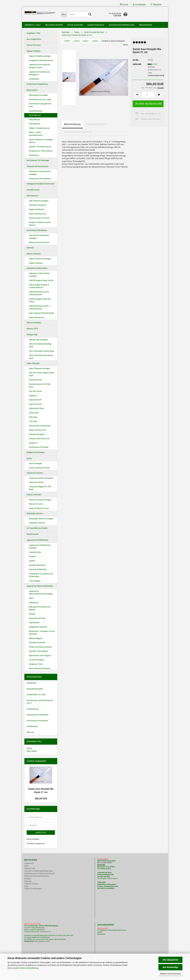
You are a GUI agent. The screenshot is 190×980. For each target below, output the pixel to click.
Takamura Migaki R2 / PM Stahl (40, 488)
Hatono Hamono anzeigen (40, 259)
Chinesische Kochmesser (38, 166)
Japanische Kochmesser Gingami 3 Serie (40, 66)
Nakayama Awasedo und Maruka (40, 608)
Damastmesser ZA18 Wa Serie (40, 386)
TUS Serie (33, 421)
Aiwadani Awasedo (37, 643)
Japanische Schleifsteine (37, 540)
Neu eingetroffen (54, 25)
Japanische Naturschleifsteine (40, 586)
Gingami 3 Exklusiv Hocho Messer (40, 224)
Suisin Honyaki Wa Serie (39, 468)
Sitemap (28, 881)
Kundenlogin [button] (139, 5)
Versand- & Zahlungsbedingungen (39, 871)
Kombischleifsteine (37, 565)
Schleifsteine (32, 726)
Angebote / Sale (33, 25)
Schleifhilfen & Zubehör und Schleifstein (41, 575)
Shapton (32, 556)
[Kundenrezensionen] (139, 43)
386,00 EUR (41, 799)
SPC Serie (33, 417)
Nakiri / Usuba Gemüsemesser (36, 134)
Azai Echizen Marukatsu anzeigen (39, 237)
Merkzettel (156, 5)
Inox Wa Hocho (35, 391)
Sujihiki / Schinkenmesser (40, 147)
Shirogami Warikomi (37, 205)
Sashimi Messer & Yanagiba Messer (41, 141)
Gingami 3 (33, 443)
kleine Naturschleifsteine (40, 668)
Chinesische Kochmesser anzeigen (40, 173)
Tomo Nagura (35, 581)
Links (27, 886)
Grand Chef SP (35, 400)
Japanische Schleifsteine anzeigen (40, 547)
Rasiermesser (33, 534)
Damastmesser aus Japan (40, 99)
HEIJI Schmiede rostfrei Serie (41, 351)
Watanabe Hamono (35, 513)
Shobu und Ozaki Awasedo (40, 647)
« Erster (67, 41)
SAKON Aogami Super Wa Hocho (40, 300)
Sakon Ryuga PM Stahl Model (41, 313)
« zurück (76, 41)
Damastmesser (36, 380)
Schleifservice (33, 709)
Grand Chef (34, 413)
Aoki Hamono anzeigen (39, 201)
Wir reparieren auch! (43, 941)
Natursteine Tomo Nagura (40, 655)
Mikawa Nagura (36, 638)
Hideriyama (34, 603)
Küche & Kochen (75, 25)
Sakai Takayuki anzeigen (39, 368)
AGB (26, 866)
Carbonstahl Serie (36, 408)
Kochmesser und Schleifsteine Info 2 (40, 702)
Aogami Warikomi (36, 209)
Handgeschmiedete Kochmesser (41, 184)
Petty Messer (35, 119)
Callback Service (31, 884)
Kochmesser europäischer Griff (40, 105)
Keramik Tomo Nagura (38, 651)
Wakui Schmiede (34, 495)
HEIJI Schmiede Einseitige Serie (40, 345)
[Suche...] (64, 14)
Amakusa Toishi (36, 664)
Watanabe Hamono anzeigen (41, 519)
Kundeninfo (32, 683)
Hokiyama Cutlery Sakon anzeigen (39, 275)
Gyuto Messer (35, 115)
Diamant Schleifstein (38, 569)
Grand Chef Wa (35, 404)
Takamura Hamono (35, 473)
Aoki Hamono (32, 196)
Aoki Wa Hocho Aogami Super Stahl (42, 374)
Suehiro (32, 561)
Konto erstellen (33, 839)
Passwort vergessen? (36, 843)
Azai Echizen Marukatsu (37, 230)
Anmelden (41, 833)
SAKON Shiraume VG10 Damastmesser (39, 293)
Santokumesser (36, 111)
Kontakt (28, 879)
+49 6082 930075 (106, 863)
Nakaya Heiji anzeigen (38, 340)
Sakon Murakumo (36, 317)
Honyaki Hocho (33, 190)
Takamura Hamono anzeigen (41, 478)
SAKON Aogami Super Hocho (41, 280)
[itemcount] (148, 95)
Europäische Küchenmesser (41, 60)
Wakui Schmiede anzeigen (40, 500)
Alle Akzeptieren (171, 960)
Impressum (29, 863)
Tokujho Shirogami (37, 434)
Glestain (30, 248)
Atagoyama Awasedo (38, 627)
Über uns (30, 732)
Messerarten (146, 25)
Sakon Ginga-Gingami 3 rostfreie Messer (39, 286)
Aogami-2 (33, 396)
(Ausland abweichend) (156, 75)
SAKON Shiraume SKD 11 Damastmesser (40, 307)
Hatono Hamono (34, 254)
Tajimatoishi (34, 622)
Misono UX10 (32, 329)
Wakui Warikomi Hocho (39, 508)
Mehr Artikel (32, 751)
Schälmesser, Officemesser (41, 151)
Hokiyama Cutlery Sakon (37, 268)
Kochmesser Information (37, 721)
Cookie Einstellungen (33, 889)
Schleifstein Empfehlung (122, 25)
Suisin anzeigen (36, 463)
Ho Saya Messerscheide (37, 528)
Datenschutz (30, 868)
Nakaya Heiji (32, 334)
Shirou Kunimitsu (34, 323)
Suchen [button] (124, 5)
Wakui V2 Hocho (36, 504)
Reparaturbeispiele (35, 689)
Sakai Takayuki (33, 363)
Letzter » (96, 41)
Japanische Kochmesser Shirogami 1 (40, 73)
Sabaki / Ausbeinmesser (39, 128)
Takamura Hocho (36, 482)
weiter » (86, 41)
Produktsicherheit (96, 124)
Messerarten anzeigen (38, 95)
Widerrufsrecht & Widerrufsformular (40, 873)
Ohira (31, 598)
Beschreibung (72, 124)
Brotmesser (34, 155)
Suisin (125, 45)
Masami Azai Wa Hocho (39, 242)
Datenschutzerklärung (29, 968)
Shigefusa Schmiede (36, 452)
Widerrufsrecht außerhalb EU (37, 876)
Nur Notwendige (171, 967)
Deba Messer (35, 124)
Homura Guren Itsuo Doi (39, 218)
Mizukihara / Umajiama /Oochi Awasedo (42, 633)
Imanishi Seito (36, 552)
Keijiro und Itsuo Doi (37, 214)
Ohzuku (32, 614)
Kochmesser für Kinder (39, 447)
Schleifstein (34, 79)
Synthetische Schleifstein (38, 715)
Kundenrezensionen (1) (78, 132)
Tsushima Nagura (36, 660)
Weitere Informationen (170, 974)
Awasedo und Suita (37, 618)
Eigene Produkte (96, 25)
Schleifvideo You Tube (36, 695)
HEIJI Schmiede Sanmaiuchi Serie (41, 357)
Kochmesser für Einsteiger (38, 160)
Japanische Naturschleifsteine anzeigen (41, 593)
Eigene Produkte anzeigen (40, 56)
